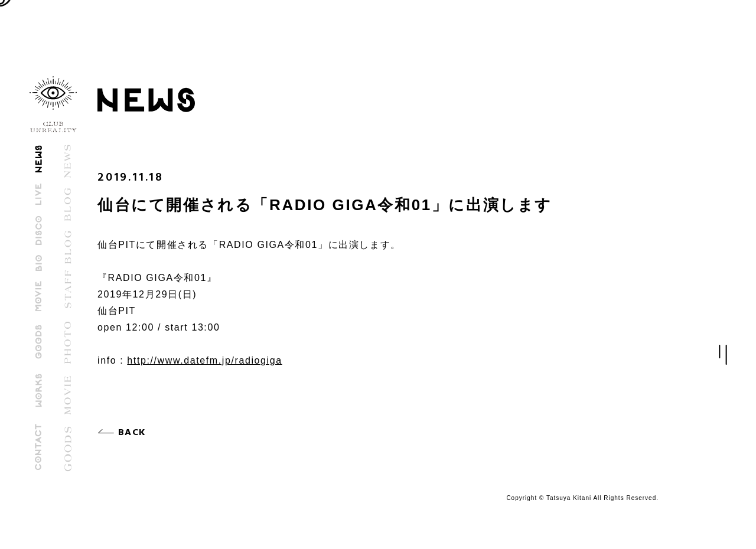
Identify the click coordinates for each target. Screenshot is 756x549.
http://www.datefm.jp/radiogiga (204, 360)
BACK (134, 433)
